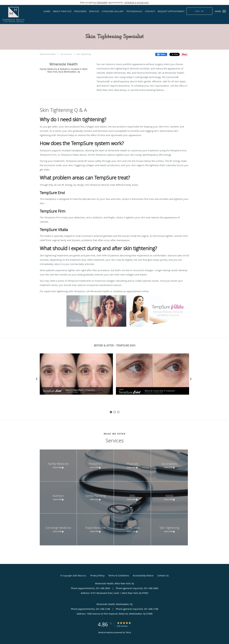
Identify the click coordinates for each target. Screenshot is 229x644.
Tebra (128, 632)
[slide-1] (115, 412)
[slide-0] (111, 412)
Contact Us (163, 575)
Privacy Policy (97, 575)
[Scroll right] (191, 379)
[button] (224, 11)
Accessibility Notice (143, 575)
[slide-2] (118, 412)
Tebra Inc (82, 576)
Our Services (66, 54)
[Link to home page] (19, 14)
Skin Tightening (84, 54)
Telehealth (102, 2)
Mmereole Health (48, 54)
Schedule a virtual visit (136, 2)
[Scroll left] (37, 379)
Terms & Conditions (119, 575)
